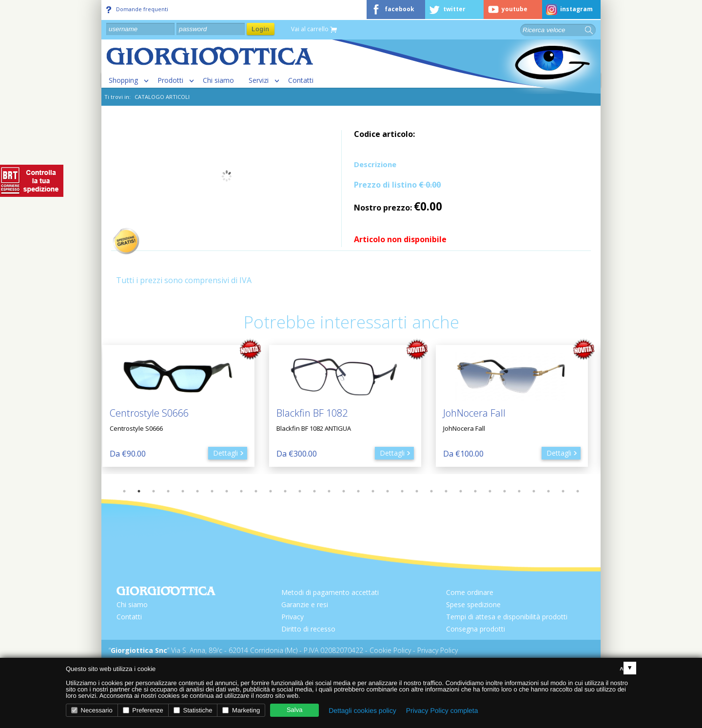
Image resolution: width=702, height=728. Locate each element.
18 (373, 491)
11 (271, 491)
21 (417, 491)
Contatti (301, 80)
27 (505, 491)
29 (534, 491)
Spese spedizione (473, 604)
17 (358, 491)
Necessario (92, 710)
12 (285, 491)
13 (300, 491)
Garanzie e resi (305, 604)
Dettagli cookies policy (362, 710)
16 (344, 491)
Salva (295, 710)
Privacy (292, 617)
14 (314, 491)
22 (431, 491)
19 (388, 491)
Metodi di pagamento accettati (330, 592)
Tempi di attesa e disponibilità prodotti (507, 617)
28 (519, 491)
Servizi (259, 80)
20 (402, 491)
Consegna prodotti (476, 629)
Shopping (123, 80)
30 (548, 491)
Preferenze (143, 710)
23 (446, 491)
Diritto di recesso (308, 629)
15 (329, 491)
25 (475, 491)
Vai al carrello (314, 29)
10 (256, 491)
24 (461, 491)
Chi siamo (218, 80)
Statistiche (193, 710)
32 (578, 491)
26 (490, 491)
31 (563, 491)
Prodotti (170, 80)
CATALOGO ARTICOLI (162, 97)
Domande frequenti (137, 9)
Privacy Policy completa (442, 710)
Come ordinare (470, 592)
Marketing (241, 710)
